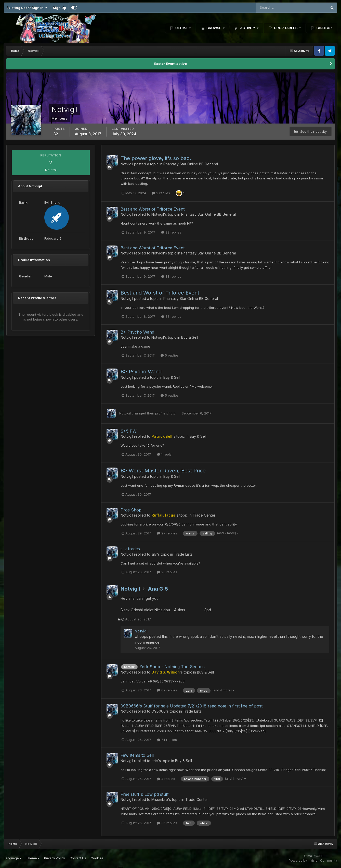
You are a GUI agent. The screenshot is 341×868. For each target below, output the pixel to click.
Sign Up (59, 8)
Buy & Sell (190, 337)
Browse (214, 28)
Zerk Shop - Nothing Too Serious (172, 667)
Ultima (182, 28)
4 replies (166, 779)
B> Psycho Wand (137, 332)
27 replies (167, 533)
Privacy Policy (55, 858)
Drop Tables (286, 28)
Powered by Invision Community (313, 860)
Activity (248, 28)
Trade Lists (183, 554)
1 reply (164, 454)
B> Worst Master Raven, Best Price (163, 471)
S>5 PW (129, 431)
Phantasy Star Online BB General (191, 164)
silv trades (130, 549)
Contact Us (78, 858)
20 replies (167, 572)
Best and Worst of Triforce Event (153, 209)
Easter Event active (170, 64)
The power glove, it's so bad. (156, 158)
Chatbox (324, 28)
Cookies (97, 858)
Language (13, 858)
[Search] (275, 8)
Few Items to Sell (137, 755)
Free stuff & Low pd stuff (145, 794)
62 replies (167, 690)
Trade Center (204, 515)
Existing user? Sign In (27, 8)
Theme (33, 858)
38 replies (171, 232)
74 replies (167, 740)
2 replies (161, 193)
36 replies (167, 823)
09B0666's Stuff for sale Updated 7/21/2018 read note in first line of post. (192, 706)
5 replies (170, 355)
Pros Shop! (132, 510)
